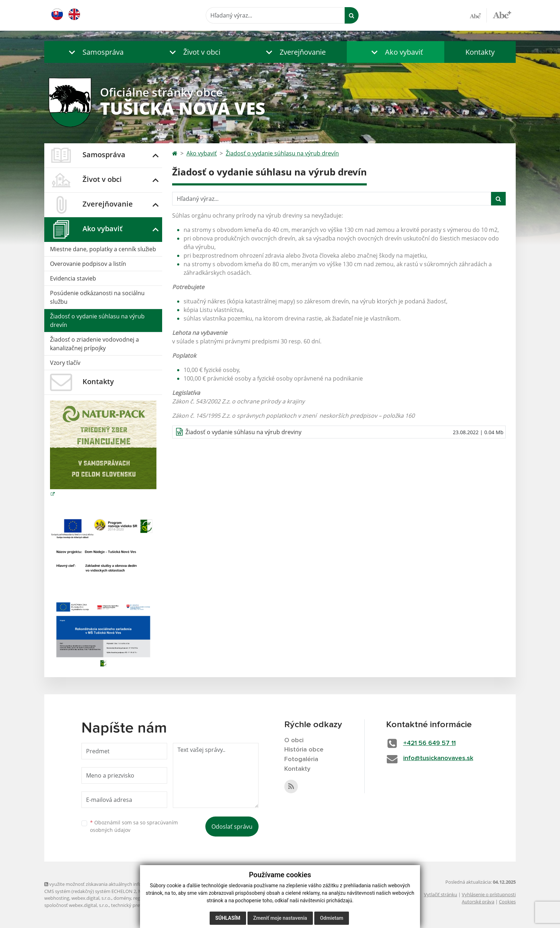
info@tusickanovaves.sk (438, 758)
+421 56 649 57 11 (429, 743)
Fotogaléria (301, 759)
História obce (304, 750)
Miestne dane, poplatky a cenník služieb (103, 249)
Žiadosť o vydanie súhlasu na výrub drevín (97, 321)
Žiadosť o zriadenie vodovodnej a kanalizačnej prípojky (94, 344)
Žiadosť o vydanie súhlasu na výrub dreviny (243, 432)
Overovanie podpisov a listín (88, 264)
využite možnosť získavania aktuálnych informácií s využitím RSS (115, 884)
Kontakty (480, 52)
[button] (94, 52)
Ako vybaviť (202, 153)
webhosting (57, 898)
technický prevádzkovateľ (138, 905)
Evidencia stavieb (73, 278)
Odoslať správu (232, 827)
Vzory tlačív (65, 363)
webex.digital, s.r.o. (91, 898)
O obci (294, 740)
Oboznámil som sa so (134, 826)
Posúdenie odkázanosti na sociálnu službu (97, 297)
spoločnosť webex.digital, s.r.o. (77, 905)
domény (122, 898)
